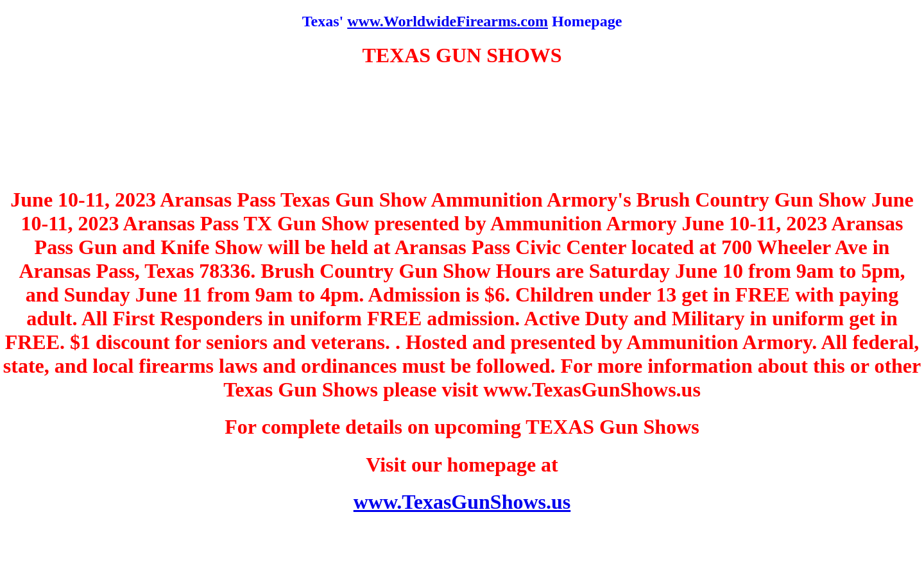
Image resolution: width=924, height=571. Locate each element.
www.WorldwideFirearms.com (448, 21)
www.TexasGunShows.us (462, 502)
